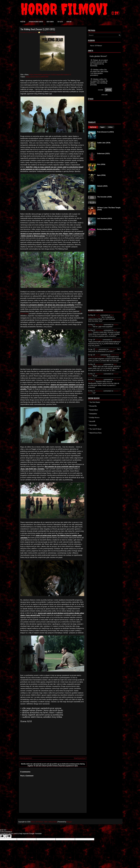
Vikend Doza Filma (95, 433)
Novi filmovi (50, 22)
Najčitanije (93, 127)
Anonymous (99, 325)
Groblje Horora (94, 417)
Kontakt (69, 22)
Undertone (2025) (103, 153)
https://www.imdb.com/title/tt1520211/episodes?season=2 (50, 75)
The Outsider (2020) (104, 197)
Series (42, 32)
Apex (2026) (101, 175)
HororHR (92, 421)
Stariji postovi (80, 758)
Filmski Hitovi (94, 410)
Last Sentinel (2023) (105, 218)
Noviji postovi (26, 758)
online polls (104, 95)
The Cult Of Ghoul (95, 429)
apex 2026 (116, 340)
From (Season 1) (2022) (105, 132)
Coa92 (98, 315)
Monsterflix (93, 406)
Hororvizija (93, 425)
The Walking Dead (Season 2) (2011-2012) (38, 29)
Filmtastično (93, 414)
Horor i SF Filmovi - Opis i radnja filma (44, 822)
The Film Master (95, 402)
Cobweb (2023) (102, 186)
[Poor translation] (8, 836)
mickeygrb (99, 340)
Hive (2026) (101, 164)
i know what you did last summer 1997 (103, 356)
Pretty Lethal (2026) (104, 229)
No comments (51, 32)
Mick (97, 349)
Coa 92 (98, 355)
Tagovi (102, 127)
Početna (23, 22)
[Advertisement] (52, 738)
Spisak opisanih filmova (36, 22)
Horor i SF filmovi (96, 46)
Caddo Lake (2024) (104, 143)
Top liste (60, 22)
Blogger (69, 822)
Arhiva (110, 127)
